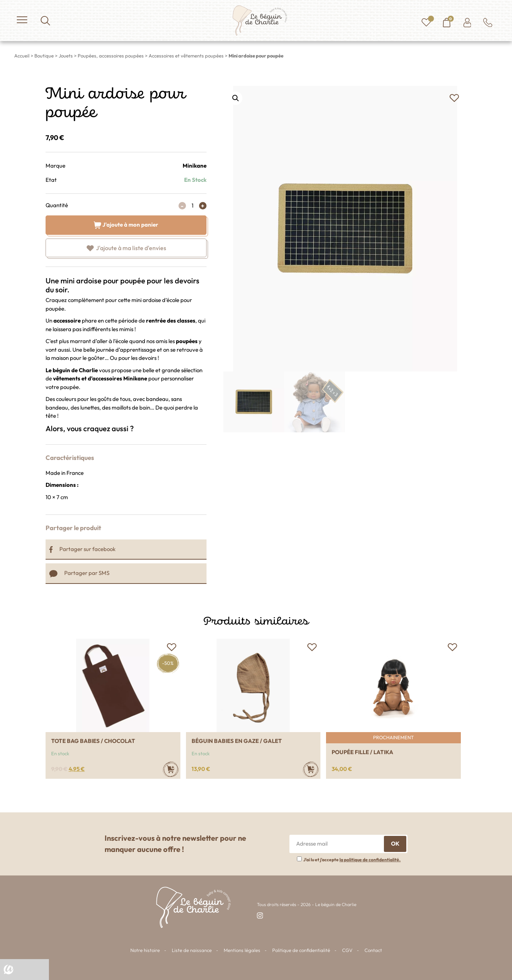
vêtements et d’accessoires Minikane (101, 378)
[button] (454, 98)
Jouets (66, 56)
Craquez (56, 300)
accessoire (67, 321)
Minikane (195, 166)
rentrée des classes (171, 321)
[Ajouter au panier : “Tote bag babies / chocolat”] (171, 769)
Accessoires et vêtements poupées (186, 56)
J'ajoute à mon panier (126, 224)
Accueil (22, 56)
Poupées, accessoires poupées (111, 56)
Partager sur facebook (82, 549)
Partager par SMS (79, 573)
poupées (187, 341)
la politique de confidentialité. (370, 860)
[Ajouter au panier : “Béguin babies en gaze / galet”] (311, 769)
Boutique (44, 56)
